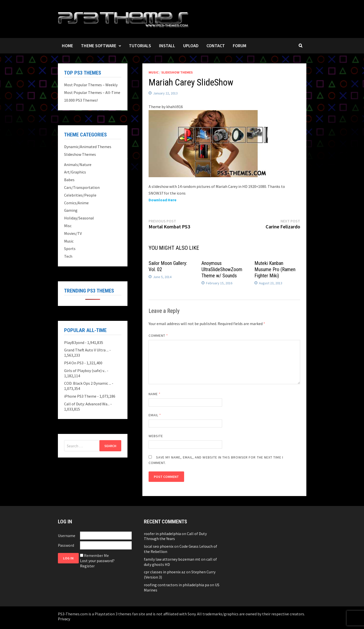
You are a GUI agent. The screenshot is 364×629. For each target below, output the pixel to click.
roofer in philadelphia (162, 534)
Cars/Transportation (82, 187)
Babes (69, 180)
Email (155, 415)
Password (66, 545)
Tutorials (140, 46)
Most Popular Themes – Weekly (91, 85)
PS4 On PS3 (74, 363)
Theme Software (99, 46)
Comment (158, 335)
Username (67, 536)
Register (87, 566)
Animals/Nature (78, 165)
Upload (191, 46)
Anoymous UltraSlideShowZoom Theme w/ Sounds (222, 269)
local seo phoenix (159, 546)
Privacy (64, 619)
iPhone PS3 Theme (80, 396)
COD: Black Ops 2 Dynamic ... (88, 383)
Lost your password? (97, 561)
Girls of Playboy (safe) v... (85, 371)
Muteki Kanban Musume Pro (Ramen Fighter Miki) (275, 269)
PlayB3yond (74, 342)
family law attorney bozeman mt (172, 559)
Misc (68, 226)
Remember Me (96, 555)
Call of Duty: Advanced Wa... (87, 404)
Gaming (71, 210)
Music (154, 72)
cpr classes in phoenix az (165, 572)
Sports (70, 249)
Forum (240, 46)
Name (155, 394)
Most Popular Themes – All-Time (92, 92)
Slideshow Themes (177, 72)
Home (67, 46)
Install (167, 46)
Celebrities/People (80, 195)
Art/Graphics (75, 172)
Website (156, 436)
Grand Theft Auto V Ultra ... (86, 350)
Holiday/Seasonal (79, 218)
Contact (216, 46)
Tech (68, 256)
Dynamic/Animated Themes (88, 147)
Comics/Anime (76, 203)
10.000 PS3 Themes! (81, 100)
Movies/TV (73, 233)
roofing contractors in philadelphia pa (176, 585)
